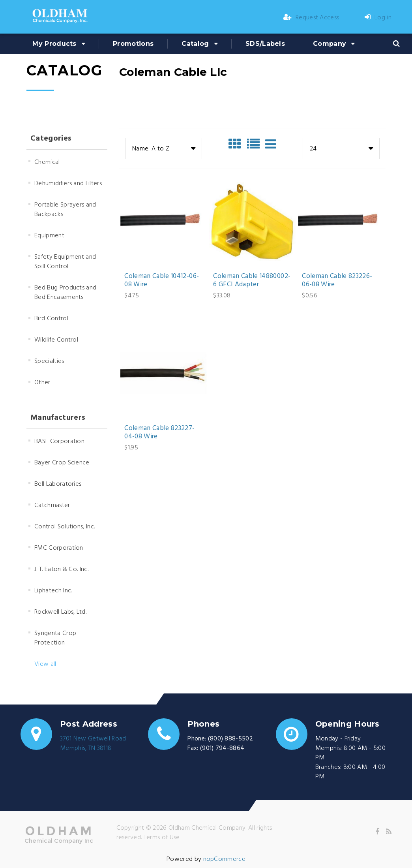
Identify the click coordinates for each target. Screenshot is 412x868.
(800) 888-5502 (230, 739)
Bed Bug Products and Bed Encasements (65, 293)
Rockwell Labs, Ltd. (60, 612)
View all (45, 664)
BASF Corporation (59, 442)
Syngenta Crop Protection (55, 638)
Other (42, 383)
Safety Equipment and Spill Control (65, 262)
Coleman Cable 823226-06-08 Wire (337, 281)
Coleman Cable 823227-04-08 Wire (159, 433)
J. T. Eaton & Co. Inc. (61, 569)
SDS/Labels (265, 44)
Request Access (311, 18)
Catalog (195, 44)
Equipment (49, 236)
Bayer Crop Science (62, 463)
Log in (378, 18)
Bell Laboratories (58, 484)
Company (330, 44)
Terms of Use (162, 838)
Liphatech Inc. (53, 591)
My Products (54, 44)
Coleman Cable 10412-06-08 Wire (162, 281)
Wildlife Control (56, 340)
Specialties (49, 361)
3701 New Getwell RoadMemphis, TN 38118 (93, 744)
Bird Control (51, 319)
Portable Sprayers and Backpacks (65, 210)
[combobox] (164, 148)
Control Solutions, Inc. (65, 527)
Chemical (47, 162)
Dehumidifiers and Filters (68, 184)
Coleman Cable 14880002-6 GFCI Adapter (252, 281)
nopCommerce (225, 859)
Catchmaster (52, 505)
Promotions (133, 44)
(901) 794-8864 (222, 748)
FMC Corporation (59, 548)
